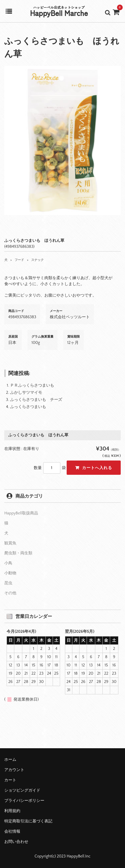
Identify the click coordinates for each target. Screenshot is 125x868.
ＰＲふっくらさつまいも (32, 386)
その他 (10, 593)
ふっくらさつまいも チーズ (36, 400)
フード (19, 260)
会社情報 (12, 832)
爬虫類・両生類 (18, 553)
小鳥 (8, 563)
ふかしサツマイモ (26, 393)
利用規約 (12, 811)
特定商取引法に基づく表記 (28, 821)
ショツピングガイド (22, 790)
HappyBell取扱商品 (21, 513)
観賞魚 (10, 543)
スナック (37, 260)
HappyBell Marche (59, 13)
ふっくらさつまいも (28, 407)
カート (10, 780)
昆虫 (8, 583)
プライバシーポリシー (24, 801)
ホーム (10, 760)
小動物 (10, 573)
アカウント (14, 770)
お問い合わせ (16, 842)
